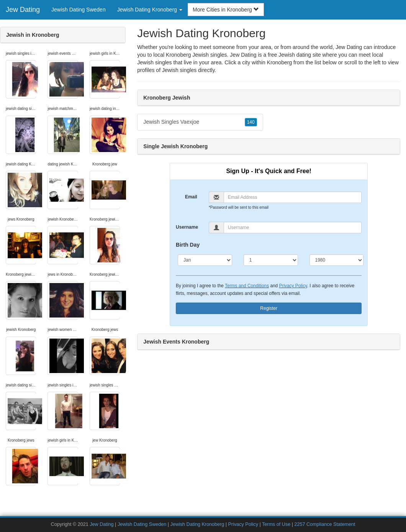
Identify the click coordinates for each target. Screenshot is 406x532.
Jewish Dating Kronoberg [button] (150, 10)
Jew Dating (23, 10)
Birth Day (188, 245)
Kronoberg (279, 62)
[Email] (293, 197)
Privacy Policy (293, 286)
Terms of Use (276, 524)
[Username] (293, 228)
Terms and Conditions (247, 286)
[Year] (337, 260)
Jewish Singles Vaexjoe (200, 122)
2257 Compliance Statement (325, 524)
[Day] (271, 260)
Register (269, 308)
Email (191, 197)
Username (187, 227)
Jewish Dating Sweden (79, 10)
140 (251, 122)
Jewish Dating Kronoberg (197, 524)
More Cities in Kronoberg (226, 10)
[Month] (205, 260)
